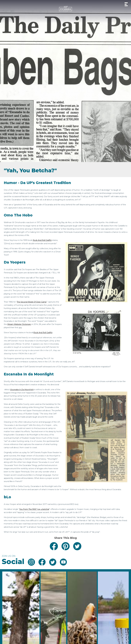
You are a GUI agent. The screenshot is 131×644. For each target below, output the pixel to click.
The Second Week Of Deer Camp (32, 302)
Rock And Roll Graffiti (42, 240)
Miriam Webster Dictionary (19, 324)
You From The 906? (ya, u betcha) (34, 509)
